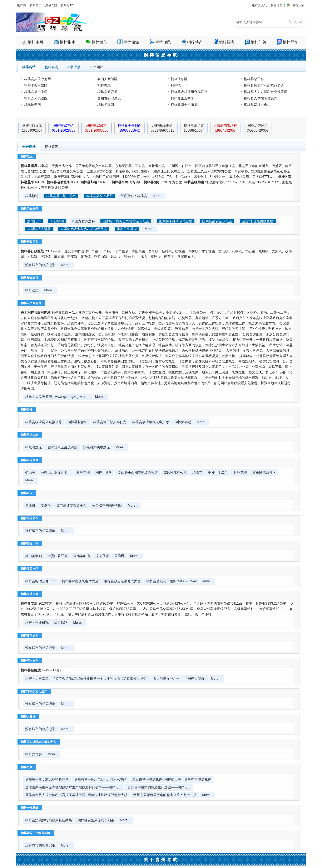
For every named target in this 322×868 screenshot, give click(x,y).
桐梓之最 (27, 767)
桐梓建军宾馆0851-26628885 (64, 128)
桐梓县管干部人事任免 (110, 422)
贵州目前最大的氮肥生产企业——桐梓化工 (159, 787)
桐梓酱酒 (51, 147)
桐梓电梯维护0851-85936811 (162, 128)
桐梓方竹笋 (34, 754)
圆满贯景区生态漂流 (63, 447)
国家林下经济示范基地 (176, 221)
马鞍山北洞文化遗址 (56, 472)
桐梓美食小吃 (30, 543)
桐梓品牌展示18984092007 (32, 128)
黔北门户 (34, 221)
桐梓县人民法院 (36, 98)
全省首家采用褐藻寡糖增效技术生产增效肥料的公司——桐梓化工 (74, 787)
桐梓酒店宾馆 (30, 518)
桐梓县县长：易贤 (99, 196)
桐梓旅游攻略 (30, 435)
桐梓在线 (104, 85)
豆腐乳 (119, 556)
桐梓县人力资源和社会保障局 (266, 92)
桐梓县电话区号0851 (41, 581)
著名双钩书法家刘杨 (107, 505)
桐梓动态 (32, 290)
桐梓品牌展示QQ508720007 (257, 128)
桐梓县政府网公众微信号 (44, 422)
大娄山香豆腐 (58, 556)
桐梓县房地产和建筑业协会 (264, 85)
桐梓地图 (277, 5)
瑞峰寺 (197, 472)
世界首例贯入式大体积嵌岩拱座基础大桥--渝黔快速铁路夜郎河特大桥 (76, 795)
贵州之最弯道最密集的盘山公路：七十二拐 (165, 795)
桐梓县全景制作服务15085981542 (172, 581)
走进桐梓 (29, 147)
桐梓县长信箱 (78, 422)
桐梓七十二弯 (218, 472)
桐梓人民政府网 (31, 303)
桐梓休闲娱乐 (30, 635)
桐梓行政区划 (30, 242)
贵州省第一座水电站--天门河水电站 (100, 779)
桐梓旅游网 (33, 105)
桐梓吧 (176, 85)
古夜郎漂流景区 (264, 472)
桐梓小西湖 (104, 472)
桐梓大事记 (183, 422)
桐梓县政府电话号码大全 (122, 581)
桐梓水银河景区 (36, 85)
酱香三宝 (298, 5)
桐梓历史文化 (30, 661)
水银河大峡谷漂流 (96, 447)
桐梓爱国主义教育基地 (35, 833)
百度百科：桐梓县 (134, 196)
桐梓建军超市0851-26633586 (96, 128)
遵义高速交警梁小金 (71, 505)
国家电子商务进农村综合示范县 (126, 221)
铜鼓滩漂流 (34, 447)
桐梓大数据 (28, 717)
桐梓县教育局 (107, 92)
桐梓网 (21, 5)
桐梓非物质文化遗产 (34, 691)
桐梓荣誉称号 (30, 209)
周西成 (30, 505)
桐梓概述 (32, 196)
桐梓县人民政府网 (38, 79)
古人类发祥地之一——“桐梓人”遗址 (179, 679)
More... (158, 196)
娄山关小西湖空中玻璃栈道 (138, 472)
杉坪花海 (83, 472)
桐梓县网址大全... (257, 105)
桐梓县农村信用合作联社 (189, 92)
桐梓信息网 (179, 79)
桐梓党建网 (106, 105)
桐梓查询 (51, 67)
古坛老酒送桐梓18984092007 (225, 128)
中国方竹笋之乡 (83, 221)
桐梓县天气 (259, 5)
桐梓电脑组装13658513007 (194, 128)
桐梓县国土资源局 (184, 105)
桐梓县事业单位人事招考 (150, 422)
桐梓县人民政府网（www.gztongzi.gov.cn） (57, 397)
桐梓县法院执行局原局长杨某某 (49, 820)
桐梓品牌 (74, 67)
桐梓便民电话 (30, 569)
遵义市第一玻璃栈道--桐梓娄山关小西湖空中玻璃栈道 (172, 779)
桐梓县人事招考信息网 (261, 98)
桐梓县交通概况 (37, 623)
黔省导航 (51, 5)
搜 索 (298, 22)
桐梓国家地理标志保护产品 (38, 742)
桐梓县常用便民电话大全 (80, 581)
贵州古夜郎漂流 (109, 98)
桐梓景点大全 (30, 460)
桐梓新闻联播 (30, 278)
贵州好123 (68, 5)
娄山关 (30, 472)
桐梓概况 (27, 156)
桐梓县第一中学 (36, 92)
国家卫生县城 (127, 229)
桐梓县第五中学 (182, 98)
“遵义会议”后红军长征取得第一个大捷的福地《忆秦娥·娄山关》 (101, 679)
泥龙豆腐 (102, 556)
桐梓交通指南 (30, 594)
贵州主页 (36, 5)
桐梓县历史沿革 (37, 679)
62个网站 (96, 67)
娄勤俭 (46, 505)
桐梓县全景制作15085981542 (129, 128)
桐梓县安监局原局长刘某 (96, 820)
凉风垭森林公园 (175, 472)
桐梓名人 (27, 493)
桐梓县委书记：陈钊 (61, 196)
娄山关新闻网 (107, 79)
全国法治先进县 (39, 229)
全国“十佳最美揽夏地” (258, 221)
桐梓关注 (27, 410)
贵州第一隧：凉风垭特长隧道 (47, 779)
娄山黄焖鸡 (34, 556)
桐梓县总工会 (254, 79)
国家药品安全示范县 (217, 221)
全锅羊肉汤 (81, 556)
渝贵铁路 (61, 623)
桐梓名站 (29, 67)
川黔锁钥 (57, 221)
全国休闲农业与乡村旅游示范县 (84, 229)
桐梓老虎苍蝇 (30, 808)
